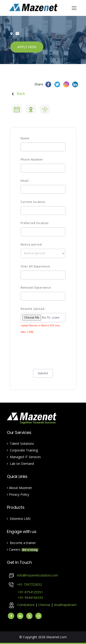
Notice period (31, 244)
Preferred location (35, 223)
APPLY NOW (27, 47)
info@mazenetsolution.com (37, 575)
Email (25, 181)
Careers (23, 549)
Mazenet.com (57, 637)
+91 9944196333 (25, 598)
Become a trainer (21, 543)
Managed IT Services (24, 457)
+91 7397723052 (29, 584)
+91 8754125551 (25, 592)
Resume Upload (33, 309)
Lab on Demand (20, 464)
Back (18, 94)
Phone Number (32, 160)
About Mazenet (19, 488)
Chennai (45, 604)
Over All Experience (35, 266)
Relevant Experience (36, 288)
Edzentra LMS (19, 519)
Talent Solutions (20, 443)
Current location (33, 202)
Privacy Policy (18, 494)
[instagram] (39, 616)
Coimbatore (26, 604)
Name (25, 138)
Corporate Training (22, 450)
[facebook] (11, 616)
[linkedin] (20, 616)
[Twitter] (29, 616)
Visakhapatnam (65, 604)
